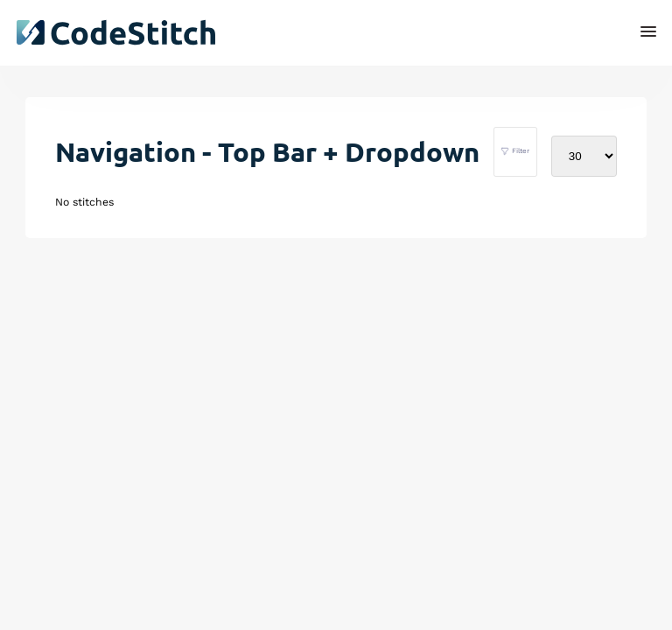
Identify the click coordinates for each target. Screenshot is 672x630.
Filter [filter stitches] (515, 151)
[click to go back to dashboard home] (115, 32)
